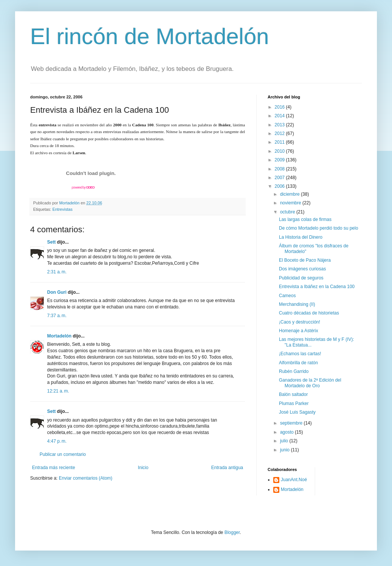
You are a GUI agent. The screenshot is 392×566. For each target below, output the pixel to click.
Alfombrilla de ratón (298, 363)
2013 (280, 125)
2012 (280, 133)
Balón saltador (293, 394)
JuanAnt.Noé (294, 480)
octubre (288, 212)
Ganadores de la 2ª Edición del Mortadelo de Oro (310, 383)
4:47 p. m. (57, 441)
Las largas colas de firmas (305, 219)
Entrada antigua (227, 468)
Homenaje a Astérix (299, 331)
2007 (280, 178)
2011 (280, 142)
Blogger (232, 532)
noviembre (291, 203)
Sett (51, 242)
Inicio (143, 468)
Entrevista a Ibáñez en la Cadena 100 (317, 287)
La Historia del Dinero (301, 237)
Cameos (287, 296)
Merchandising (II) (297, 304)
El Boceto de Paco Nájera (305, 260)
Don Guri (57, 292)
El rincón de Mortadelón (150, 36)
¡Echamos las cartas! (300, 354)
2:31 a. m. (57, 272)
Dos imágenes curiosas (302, 269)
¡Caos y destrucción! (299, 322)
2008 (280, 169)
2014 (280, 116)
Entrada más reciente (54, 468)
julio (285, 441)
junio (286, 450)
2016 (280, 107)
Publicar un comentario (63, 454)
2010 (280, 151)
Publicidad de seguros (301, 278)
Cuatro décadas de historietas (309, 313)
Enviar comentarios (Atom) (86, 478)
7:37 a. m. (57, 316)
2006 (280, 186)
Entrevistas (62, 209)
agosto (287, 432)
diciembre (290, 194)
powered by (83, 187)
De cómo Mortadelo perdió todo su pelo (318, 228)
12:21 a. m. (58, 391)
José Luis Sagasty (297, 412)
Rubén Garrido (294, 371)
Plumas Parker (294, 403)
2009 (280, 160)
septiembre (292, 423)
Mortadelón (59, 336)
